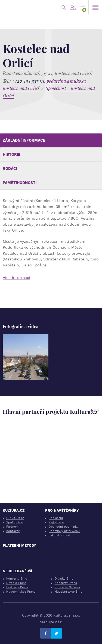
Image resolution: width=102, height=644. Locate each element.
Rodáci (10, 169)
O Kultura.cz (15, 518)
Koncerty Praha (66, 583)
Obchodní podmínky (64, 527)
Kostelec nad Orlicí (21, 88)
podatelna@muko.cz (66, 81)
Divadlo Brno (64, 579)
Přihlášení (56, 518)
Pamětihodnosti (20, 183)
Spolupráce (14, 522)
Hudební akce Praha (21, 592)
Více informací (16, 278)
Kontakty (13, 531)
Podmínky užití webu (64, 531)
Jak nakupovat (59, 535)
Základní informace (24, 140)
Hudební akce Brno (69, 592)
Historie (12, 154)
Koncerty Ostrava (67, 587)
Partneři (12, 527)
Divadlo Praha (16, 583)
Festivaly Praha (17, 587)
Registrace (56, 522)
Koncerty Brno (17, 579)
